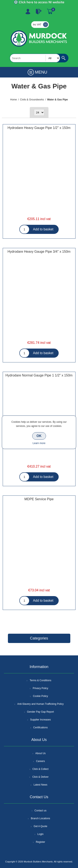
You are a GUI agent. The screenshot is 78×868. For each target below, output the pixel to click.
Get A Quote (40, 826)
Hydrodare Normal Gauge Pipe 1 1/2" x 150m (39, 375)
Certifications (40, 728)
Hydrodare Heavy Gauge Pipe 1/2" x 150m (39, 128)
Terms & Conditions (40, 680)
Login (40, 834)
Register (28, 12)
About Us (40, 753)
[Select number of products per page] (39, 112)
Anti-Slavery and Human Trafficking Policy (40, 704)
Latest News (40, 785)
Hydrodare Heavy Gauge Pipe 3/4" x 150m (39, 252)
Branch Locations (40, 818)
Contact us (40, 811)
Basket (50, 12)
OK (39, 436)
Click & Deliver (40, 777)
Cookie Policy (40, 696)
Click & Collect (40, 769)
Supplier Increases (40, 720)
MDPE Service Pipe (39, 499)
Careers (40, 761)
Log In (39, 12)
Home (14, 100)
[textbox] (35, 58)
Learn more (39, 443)
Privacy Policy (40, 688)
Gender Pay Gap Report (40, 712)
